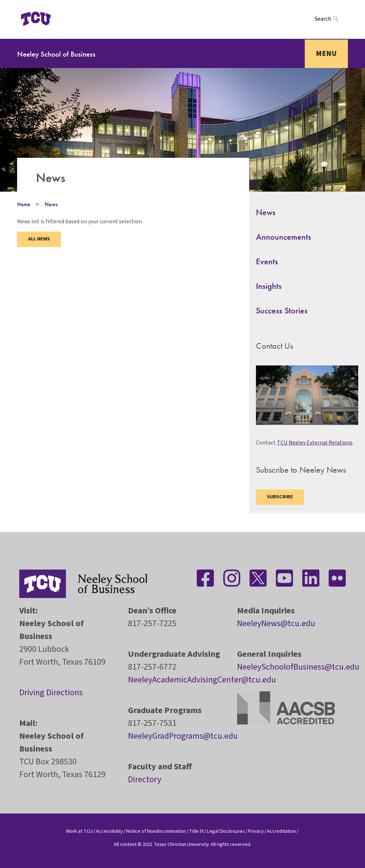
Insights (269, 286)
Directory (145, 779)
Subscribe (280, 497)
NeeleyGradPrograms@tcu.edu (183, 736)
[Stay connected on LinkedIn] (311, 578)
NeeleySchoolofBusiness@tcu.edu (298, 667)
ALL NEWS (39, 239)
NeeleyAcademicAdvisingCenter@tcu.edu (202, 680)
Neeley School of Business (56, 54)
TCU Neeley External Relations (315, 443)
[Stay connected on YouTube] (284, 578)
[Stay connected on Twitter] (258, 578)
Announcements (284, 237)
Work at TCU (79, 831)
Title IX (196, 831)
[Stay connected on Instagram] (232, 578)
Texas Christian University (181, 844)
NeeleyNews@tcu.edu (276, 623)
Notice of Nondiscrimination (156, 831)
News (51, 204)
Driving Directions (51, 693)
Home (24, 204)
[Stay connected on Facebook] (205, 578)
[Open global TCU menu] (68, 19)
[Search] (331, 19)
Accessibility (109, 831)
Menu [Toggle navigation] (326, 53)
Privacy (256, 831)
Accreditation (281, 831)
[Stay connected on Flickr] (337, 578)
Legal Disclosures (226, 831)
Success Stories (282, 310)
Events (267, 261)
